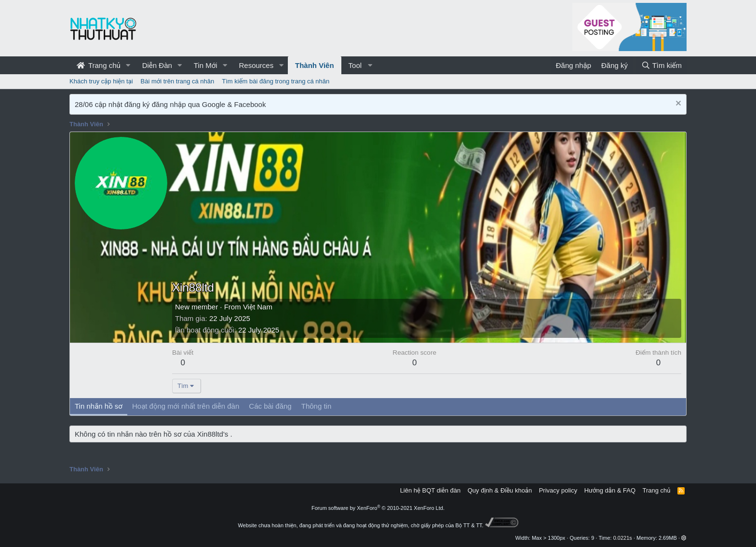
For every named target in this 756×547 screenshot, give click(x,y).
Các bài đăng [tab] (270, 406)
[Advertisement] (427, 209)
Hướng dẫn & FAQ (610, 490)
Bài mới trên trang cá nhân (178, 81)
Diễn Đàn (157, 65)
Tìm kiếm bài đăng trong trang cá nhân (276, 81)
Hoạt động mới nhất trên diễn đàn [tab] (186, 406)
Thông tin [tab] (317, 406)
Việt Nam (258, 307)
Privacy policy (558, 490)
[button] (128, 65)
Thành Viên (315, 65)
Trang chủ (99, 65)
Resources (256, 65)
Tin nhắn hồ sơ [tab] (99, 406)
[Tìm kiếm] (661, 65)
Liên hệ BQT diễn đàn (431, 490)
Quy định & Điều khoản (500, 490)
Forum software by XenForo (378, 508)
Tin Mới (206, 65)
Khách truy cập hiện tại (101, 81)
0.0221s (623, 538)
